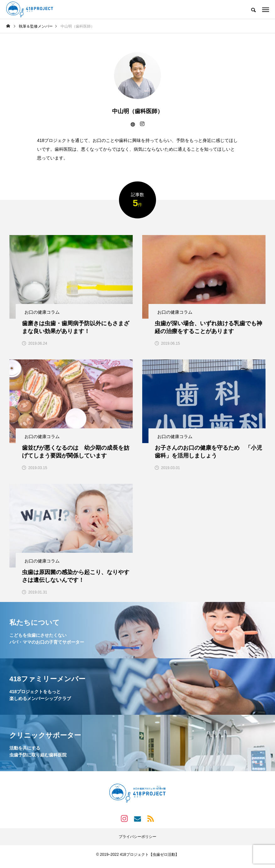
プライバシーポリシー (137, 841)
